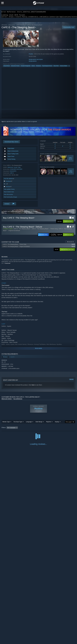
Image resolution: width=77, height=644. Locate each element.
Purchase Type (18, 423)
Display (57, 423)
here (33, 386)
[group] (38, 429)
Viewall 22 (70, 159)
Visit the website (9, 180)
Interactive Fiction (15, 67)
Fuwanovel (7, 264)
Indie (19, 168)
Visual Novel (7, 67)
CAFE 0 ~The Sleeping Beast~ (22, 230)
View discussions (8, 196)
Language (29, 423)
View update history (9, 190)
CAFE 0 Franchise (21, 26)
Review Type (6, 423)
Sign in (3, 123)
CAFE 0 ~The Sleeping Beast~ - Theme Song (45, 230)
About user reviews (7, 400)
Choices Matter (64, 67)
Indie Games (12, 26)
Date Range (39, 423)
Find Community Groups (10, 198)
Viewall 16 (71, 173)
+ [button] (69, 67)
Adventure (10, 168)
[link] (56, 236)
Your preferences (18, 400)
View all (71, 381)
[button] (68, 222)
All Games (4, 26)
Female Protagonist (25, 67)
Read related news (9, 193)
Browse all (70, 243)
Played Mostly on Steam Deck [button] (59, 429)
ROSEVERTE (33, 62)
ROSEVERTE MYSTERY (36, 61)
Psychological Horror (47, 67)
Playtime (49, 423)
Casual (15, 168)
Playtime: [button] (46, 429)
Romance (38, 67)
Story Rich (56, 67)
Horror (33, 67)
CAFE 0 (12, 174)
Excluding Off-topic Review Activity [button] (31, 429)
